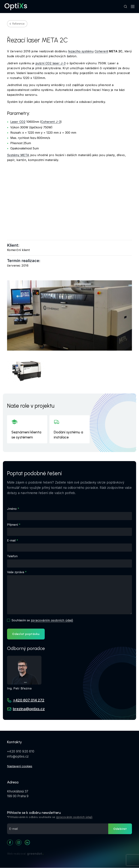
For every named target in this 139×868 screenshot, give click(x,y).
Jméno (12, 509)
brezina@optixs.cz (29, 709)
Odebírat (120, 829)
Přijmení (12, 525)
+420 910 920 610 (21, 751)
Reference (18, 24)
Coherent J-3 (51, 122)
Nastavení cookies (20, 766)
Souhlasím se (42, 620)
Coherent (101, 51)
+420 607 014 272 (29, 700)
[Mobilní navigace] (133, 7)
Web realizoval (25, 854)
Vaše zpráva (16, 572)
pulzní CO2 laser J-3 (51, 63)
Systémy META (18, 155)
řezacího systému (81, 51)
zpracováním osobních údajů (52, 620)
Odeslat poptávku (26, 634)
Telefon (12, 556)
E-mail (11, 540)
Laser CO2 (18, 122)
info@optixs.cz (18, 756)
